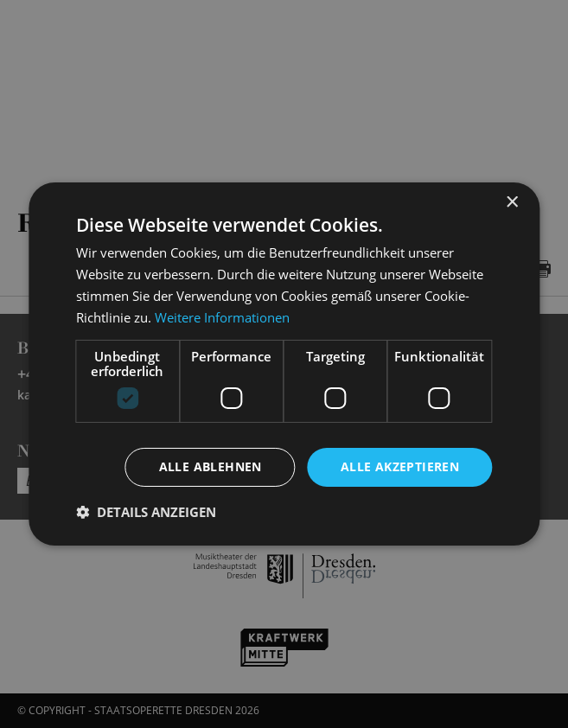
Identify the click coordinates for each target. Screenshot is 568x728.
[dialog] (284, 364)
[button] (146, 512)
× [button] (511, 203)
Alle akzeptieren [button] (400, 466)
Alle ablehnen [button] (211, 466)
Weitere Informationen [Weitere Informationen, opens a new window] (222, 317)
